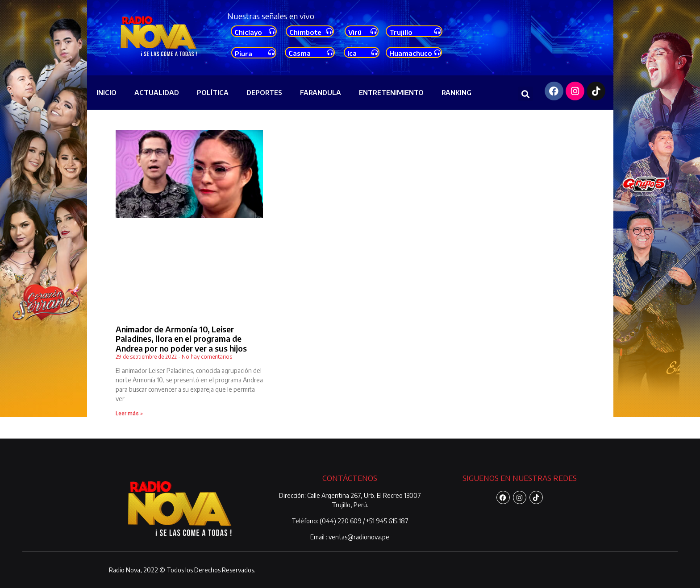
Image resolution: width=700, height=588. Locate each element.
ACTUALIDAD (157, 92)
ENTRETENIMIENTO (391, 92)
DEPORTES (264, 92)
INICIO (106, 92)
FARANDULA (321, 92)
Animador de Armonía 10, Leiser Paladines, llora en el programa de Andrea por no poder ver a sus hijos (181, 339)
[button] (526, 94)
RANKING (456, 92)
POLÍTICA (213, 92)
